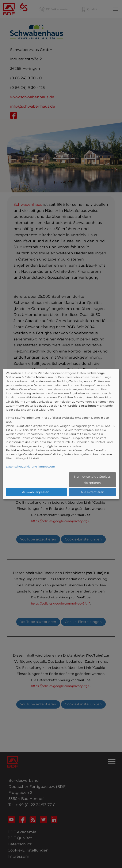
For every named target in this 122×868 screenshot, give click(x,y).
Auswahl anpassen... (37, 492)
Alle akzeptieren (92, 492)
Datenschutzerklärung (22, 467)
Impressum (47, 467)
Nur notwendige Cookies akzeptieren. (92, 480)
